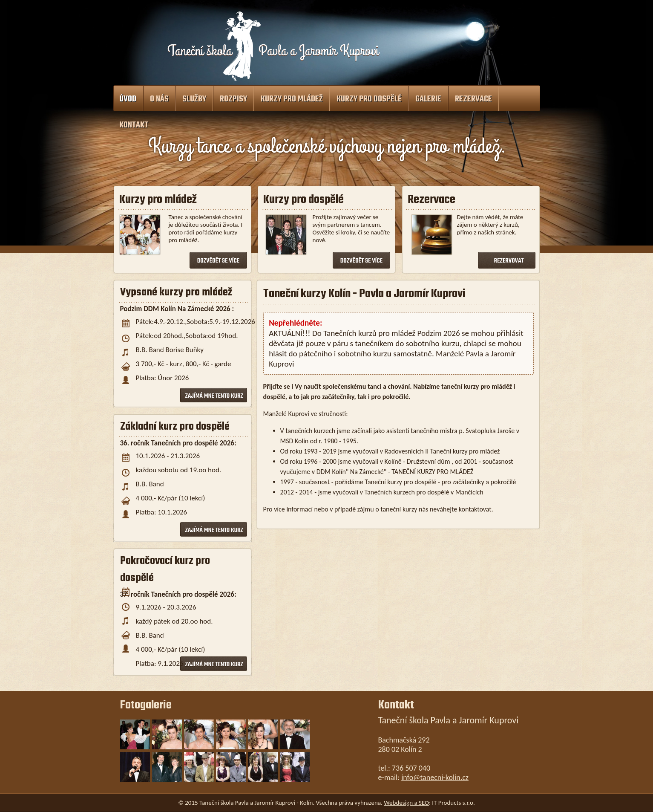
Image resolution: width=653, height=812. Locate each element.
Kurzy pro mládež (292, 99)
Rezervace (473, 99)
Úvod (128, 99)
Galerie (428, 99)
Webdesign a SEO (406, 803)
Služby (194, 99)
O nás (159, 99)
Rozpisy (233, 99)
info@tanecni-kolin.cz (435, 777)
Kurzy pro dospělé (369, 99)
